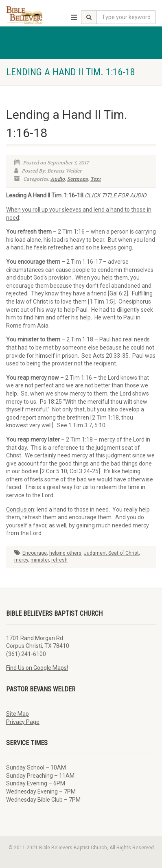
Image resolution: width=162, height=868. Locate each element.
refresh (59, 560)
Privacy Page (23, 722)
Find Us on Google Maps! (37, 668)
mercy (21, 560)
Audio (58, 179)
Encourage (35, 553)
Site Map (18, 714)
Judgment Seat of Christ (111, 553)
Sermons (78, 179)
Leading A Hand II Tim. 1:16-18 (45, 195)
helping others (65, 553)
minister (40, 560)
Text (96, 179)
